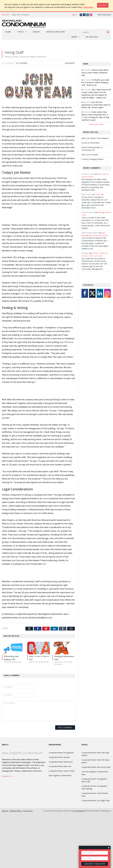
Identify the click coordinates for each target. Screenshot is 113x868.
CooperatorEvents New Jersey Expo (96, 767)
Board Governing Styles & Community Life (92, 149)
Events (36, 32)
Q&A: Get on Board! (20, 15)
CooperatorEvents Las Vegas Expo (96, 800)
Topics (21, 32)
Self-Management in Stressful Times (95, 234)
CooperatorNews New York (60, 766)
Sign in (74, 15)
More (74, 37)
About (5, 745)
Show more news (96, 124)
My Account (92, 37)
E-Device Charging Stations (93, 159)
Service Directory (56, 32)
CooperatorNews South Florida (61, 771)
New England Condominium (60, 775)
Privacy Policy (28, 811)
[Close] (103, 5)
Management (70, 63)
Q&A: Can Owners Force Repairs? (95, 138)
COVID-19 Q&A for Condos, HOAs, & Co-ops (95, 254)
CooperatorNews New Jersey (61, 762)
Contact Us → (8, 776)
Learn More (88, 7)
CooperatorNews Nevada (59, 757)
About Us (5, 811)
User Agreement (79, 811)
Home (8, 32)
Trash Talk (99, 194)
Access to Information (91, 143)
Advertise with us (16, 811)
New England (104, 15)
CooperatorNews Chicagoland (61, 753)
